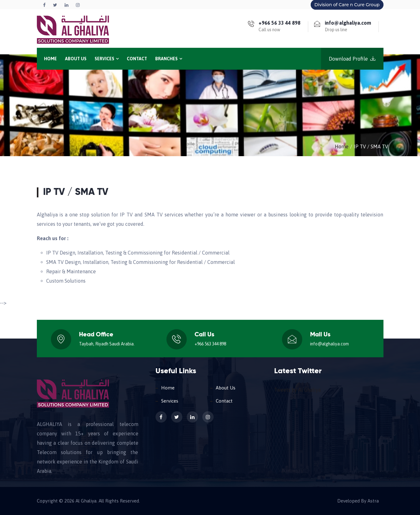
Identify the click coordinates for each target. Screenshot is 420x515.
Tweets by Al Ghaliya (297, 390)
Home (50, 59)
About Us (76, 59)
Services (107, 59)
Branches (169, 59)
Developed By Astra (358, 501)
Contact (137, 59)
